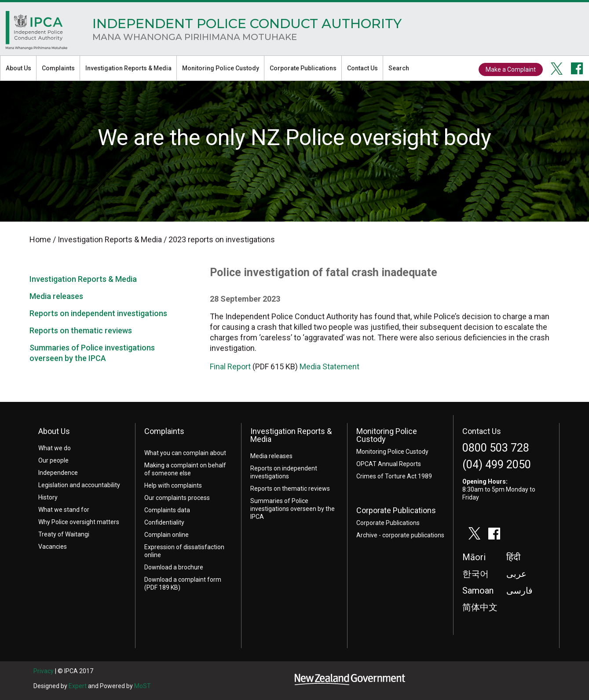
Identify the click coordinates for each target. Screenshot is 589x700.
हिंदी (513, 557)
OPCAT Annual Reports (389, 464)
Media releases (56, 296)
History (48, 497)
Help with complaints (173, 485)
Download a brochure (174, 567)
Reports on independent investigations (98, 313)
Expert (78, 686)
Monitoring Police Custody (221, 68)
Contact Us (362, 68)
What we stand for (64, 510)
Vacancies (53, 547)
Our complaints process (177, 498)
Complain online (166, 535)
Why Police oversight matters (79, 522)
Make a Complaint (511, 69)
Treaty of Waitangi (64, 534)
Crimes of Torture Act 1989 (394, 476)
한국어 (476, 574)
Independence (58, 473)
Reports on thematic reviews (81, 330)
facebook (577, 69)
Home (37, 33)
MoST (143, 686)
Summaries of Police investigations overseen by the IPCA (293, 509)
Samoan (478, 591)
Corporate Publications (303, 68)
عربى (516, 574)
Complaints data (167, 510)
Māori (474, 557)
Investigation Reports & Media (128, 68)
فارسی (519, 591)
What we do (55, 448)
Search (399, 68)
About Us (18, 68)
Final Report (230, 366)
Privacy (44, 671)
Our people (53, 460)
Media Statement (329, 366)
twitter (557, 69)
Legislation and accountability (79, 485)
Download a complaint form (183, 580)
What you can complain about (185, 453)
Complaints (58, 68)
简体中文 (480, 607)
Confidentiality (164, 522)
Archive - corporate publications (400, 535)
